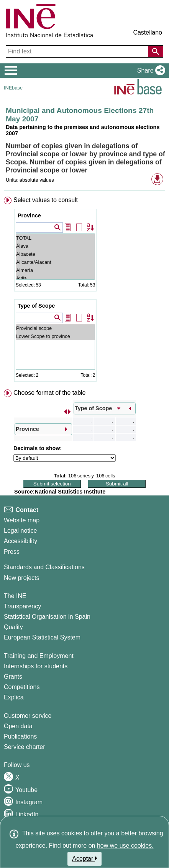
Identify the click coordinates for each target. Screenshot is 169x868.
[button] (150, 71)
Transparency (22, 606)
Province (29, 215)
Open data (18, 726)
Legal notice (20, 531)
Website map (22, 520)
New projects (21, 578)
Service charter (25, 747)
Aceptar (84, 858)
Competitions (22, 687)
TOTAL (55, 238)
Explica (14, 697)
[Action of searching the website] (156, 51)
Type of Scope (36, 306)
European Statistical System (42, 637)
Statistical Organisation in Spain (47, 617)
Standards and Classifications (44, 567)
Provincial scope (55, 328)
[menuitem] (84, 291)
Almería (55, 270)
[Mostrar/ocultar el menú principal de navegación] (11, 71)
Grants (13, 677)
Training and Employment (39, 656)
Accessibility (21, 541)
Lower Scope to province (55, 336)
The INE (15, 596)
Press (12, 552)
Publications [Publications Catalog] (20, 736)
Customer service (28, 716)
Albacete (55, 254)
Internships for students (36, 666)
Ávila (55, 278)
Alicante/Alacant (55, 262)
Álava (55, 246)
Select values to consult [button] (46, 200)
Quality (13, 627)
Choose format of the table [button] (50, 393)
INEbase (13, 88)
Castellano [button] (148, 32)
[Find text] (78, 51)
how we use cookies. (125, 846)
